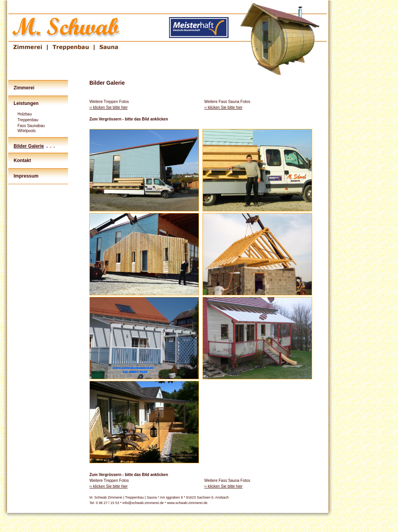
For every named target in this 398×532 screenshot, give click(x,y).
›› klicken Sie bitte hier (108, 107)
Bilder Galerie (29, 146)
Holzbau (25, 114)
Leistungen (26, 103)
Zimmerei (24, 88)
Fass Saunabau (31, 126)
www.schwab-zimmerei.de (187, 503)
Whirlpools (27, 131)
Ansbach (222, 497)
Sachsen (203, 497)
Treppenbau (28, 120)
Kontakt (22, 160)
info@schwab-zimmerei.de (143, 503)
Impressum (26, 176)
